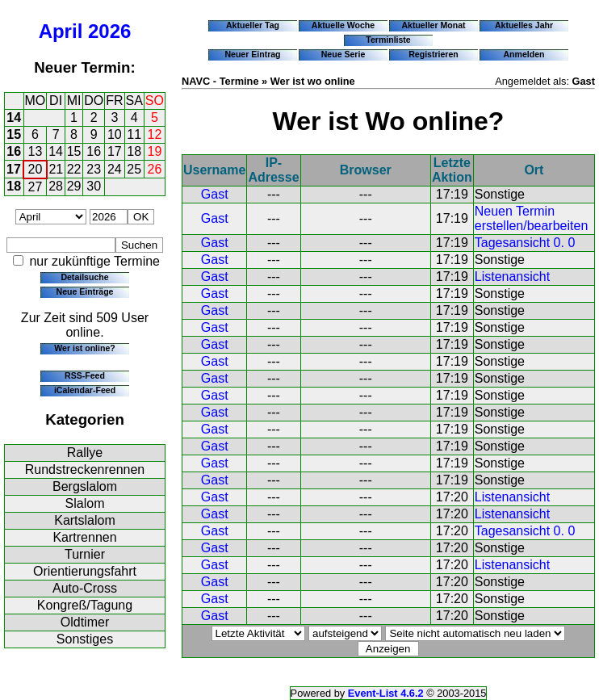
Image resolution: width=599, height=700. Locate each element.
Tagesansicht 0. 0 (525, 243)
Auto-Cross (85, 588)
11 (134, 134)
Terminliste (388, 40)
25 (134, 169)
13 (36, 151)
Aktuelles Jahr (524, 25)
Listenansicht (512, 277)
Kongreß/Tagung (85, 605)
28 (56, 186)
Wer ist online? (84, 348)
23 (94, 169)
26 (155, 169)
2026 (109, 31)
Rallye (85, 453)
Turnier (85, 554)
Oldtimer (85, 622)
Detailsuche (84, 277)
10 (115, 134)
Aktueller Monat (433, 25)
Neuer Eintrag (252, 54)
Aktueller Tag (253, 25)
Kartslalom (85, 520)
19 (155, 151)
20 (36, 169)
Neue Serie (343, 54)
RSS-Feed (85, 375)
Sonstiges (85, 639)
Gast (215, 194)
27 (36, 187)
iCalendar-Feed (85, 390)
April (61, 31)
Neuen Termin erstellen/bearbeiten (532, 218)
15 (14, 134)
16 (14, 151)
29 (74, 186)
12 (155, 134)
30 (94, 186)
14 (14, 117)
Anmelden (524, 54)
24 (115, 169)
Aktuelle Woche (343, 25)
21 (56, 169)
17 (115, 151)
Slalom (85, 503)
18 (134, 151)
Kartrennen (84, 537)
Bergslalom (85, 486)
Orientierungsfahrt (85, 571)
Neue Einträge (85, 291)
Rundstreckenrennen (85, 469)
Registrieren (434, 54)
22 (74, 169)
